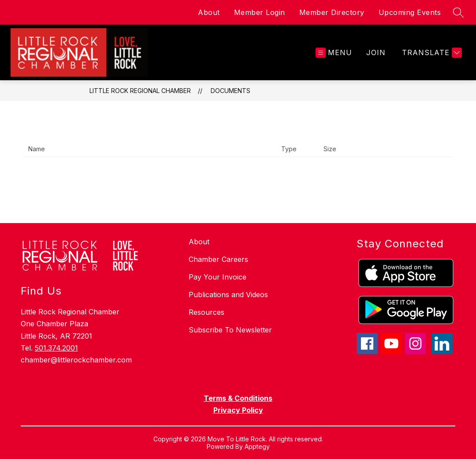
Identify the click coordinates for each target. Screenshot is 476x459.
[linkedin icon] (442, 351)
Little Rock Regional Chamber (140, 91)
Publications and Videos (228, 295)
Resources (206, 312)
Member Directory (332, 12)
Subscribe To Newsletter (230, 330)
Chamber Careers (218, 259)
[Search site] (458, 12)
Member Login (260, 12)
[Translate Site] (431, 53)
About (209, 12)
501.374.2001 (56, 348)
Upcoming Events (410, 12)
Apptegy (257, 446)
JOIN (376, 52)
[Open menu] (334, 53)
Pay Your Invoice (218, 277)
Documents (231, 91)
